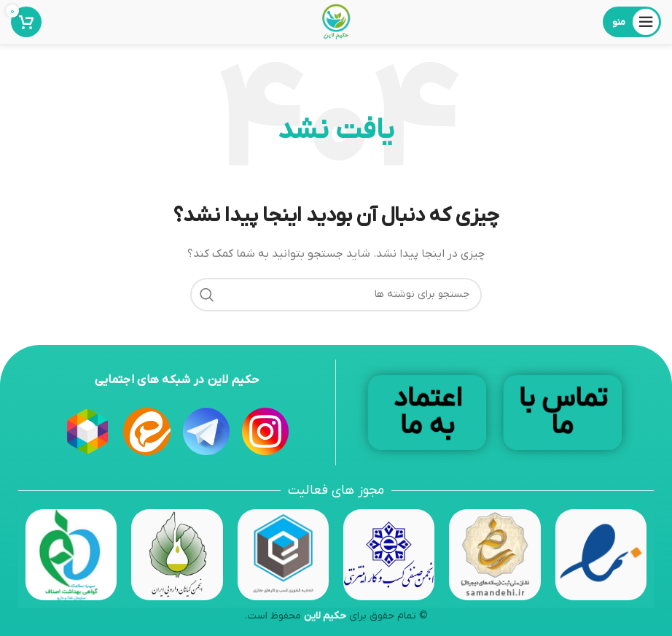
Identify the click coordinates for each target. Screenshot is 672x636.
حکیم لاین (325, 628)
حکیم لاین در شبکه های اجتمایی (177, 387)
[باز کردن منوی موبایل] (632, 22)
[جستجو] (336, 295)
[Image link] (601, 567)
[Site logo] (336, 22)
